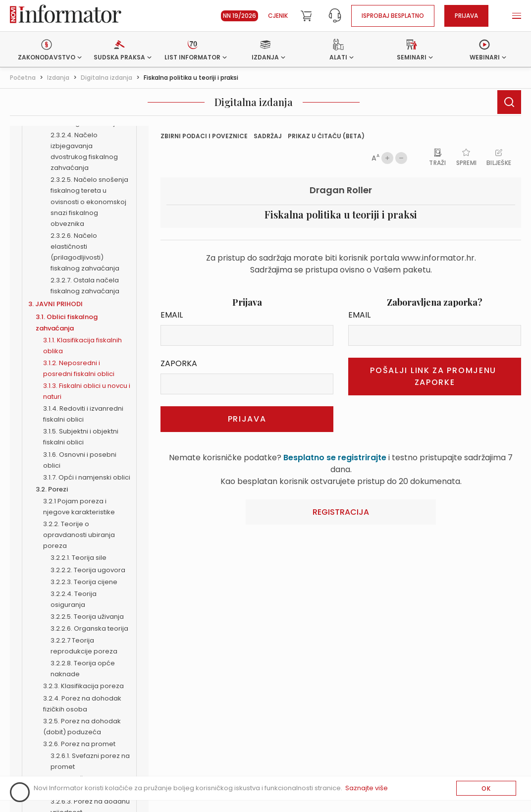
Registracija (341, 512)
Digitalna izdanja (106, 78)
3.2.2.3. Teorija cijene (84, 582)
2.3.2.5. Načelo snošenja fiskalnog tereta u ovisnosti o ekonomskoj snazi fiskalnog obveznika (89, 201)
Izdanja (58, 78)
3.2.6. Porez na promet (79, 744)
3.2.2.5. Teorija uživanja (87, 617)
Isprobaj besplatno (393, 16)
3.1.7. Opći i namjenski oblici (87, 477)
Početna (23, 78)
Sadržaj (268, 136)
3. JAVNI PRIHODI (55, 304)
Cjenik (278, 16)
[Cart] (306, 16)
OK (486, 788)
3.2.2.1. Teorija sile (79, 558)
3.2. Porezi (52, 489)
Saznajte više (367, 788)
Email (172, 315)
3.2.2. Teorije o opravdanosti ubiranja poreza (79, 535)
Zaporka (179, 363)
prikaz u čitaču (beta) (326, 136)
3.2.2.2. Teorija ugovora (88, 570)
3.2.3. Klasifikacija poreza (83, 686)
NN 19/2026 (239, 16)
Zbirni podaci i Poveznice (204, 136)
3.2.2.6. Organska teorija (89, 628)
